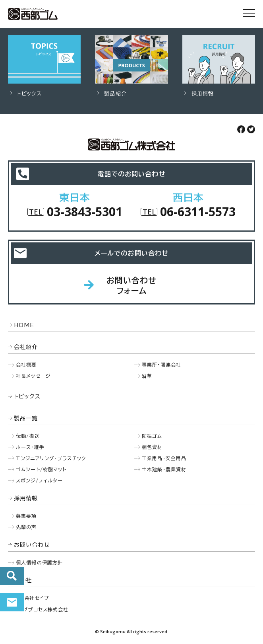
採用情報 (26, 498)
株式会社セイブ (31, 598)
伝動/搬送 (28, 436)
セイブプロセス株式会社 (41, 609)
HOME (24, 325)
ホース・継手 (30, 447)
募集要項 (26, 516)
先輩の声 (26, 527)
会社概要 (26, 365)
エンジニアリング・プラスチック (51, 458)
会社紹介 (26, 347)
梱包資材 (152, 447)
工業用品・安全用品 (164, 458)
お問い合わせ (12, 602)
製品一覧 (26, 418)
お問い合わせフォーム (132, 285)
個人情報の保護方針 (39, 562)
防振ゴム (152, 436)
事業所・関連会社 (161, 365)
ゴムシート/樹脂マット (41, 469)
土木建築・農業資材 (164, 469)
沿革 (147, 376)
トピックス (27, 396)
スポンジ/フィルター (39, 480)
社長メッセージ (33, 376)
